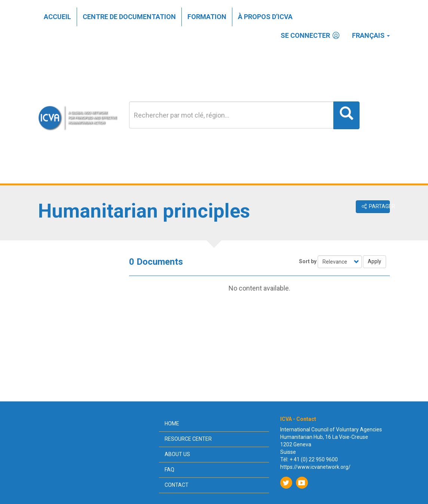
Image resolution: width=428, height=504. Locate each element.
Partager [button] (375, 206)
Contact (177, 485)
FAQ (169, 470)
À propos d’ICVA (265, 17)
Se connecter (311, 35)
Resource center (188, 439)
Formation (207, 17)
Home (172, 423)
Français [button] (371, 35)
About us (177, 454)
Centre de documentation (129, 17)
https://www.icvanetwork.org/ (315, 467)
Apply (374, 261)
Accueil (57, 17)
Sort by (308, 261)
